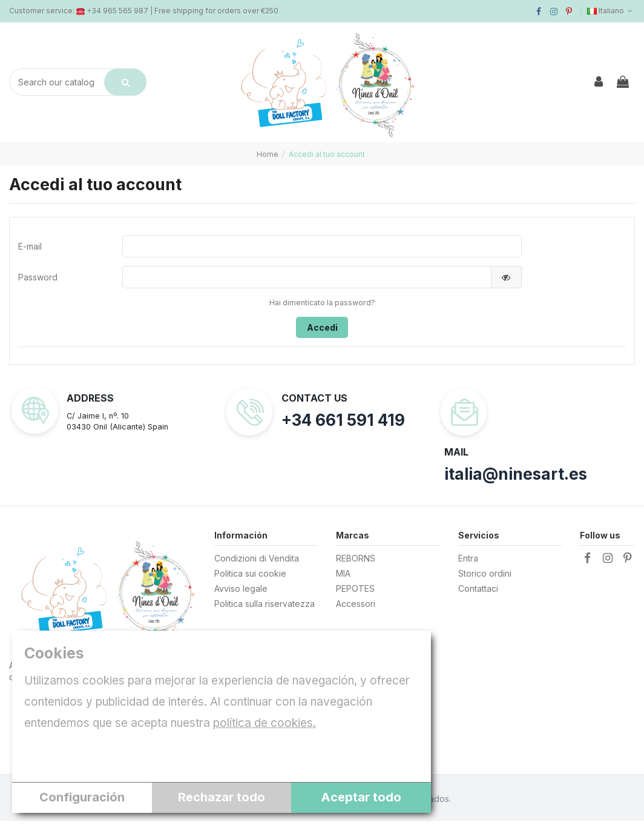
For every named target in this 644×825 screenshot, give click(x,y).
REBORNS (356, 562)
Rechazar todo (222, 797)
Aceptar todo (361, 797)
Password (38, 280)
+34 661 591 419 (343, 424)
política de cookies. (264, 723)
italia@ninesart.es (516, 478)
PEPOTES (355, 593)
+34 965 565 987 (117, 11)
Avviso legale (241, 593)
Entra (468, 562)
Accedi (322, 330)
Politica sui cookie (250, 578)
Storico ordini (485, 578)
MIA (343, 578)
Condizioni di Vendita (257, 562)
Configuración (82, 797)
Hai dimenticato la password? (322, 306)
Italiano (611, 11)
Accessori (356, 608)
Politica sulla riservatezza (264, 608)
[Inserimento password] (307, 279)
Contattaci (478, 593)
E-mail (30, 247)
